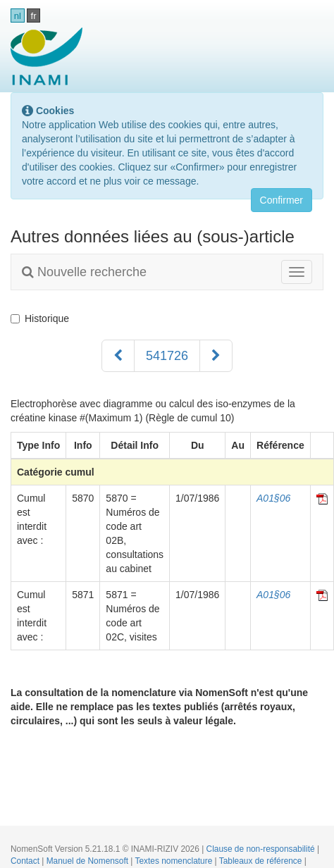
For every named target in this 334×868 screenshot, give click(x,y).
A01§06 (273, 498)
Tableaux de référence (262, 861)
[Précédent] (118, 356)
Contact (26, 861)
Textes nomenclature (175, 861)
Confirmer (282, 200)
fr (34, 16)
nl (18, 16)
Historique (40, 318)
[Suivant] (216, 356)
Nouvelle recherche (84, 272)
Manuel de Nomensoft (89, 861)
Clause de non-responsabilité (262, 849)
